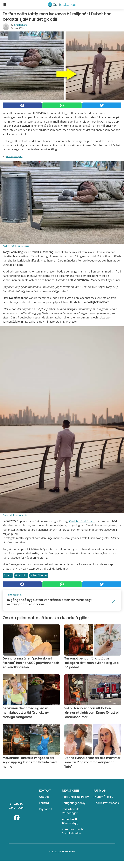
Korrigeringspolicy (74, 803)
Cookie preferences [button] (106, 803)
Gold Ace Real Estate (82, 521)
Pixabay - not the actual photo (16, 246)
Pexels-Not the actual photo (15, 515)
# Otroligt (21, 575)
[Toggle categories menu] (5, 4)
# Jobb (8, 575)
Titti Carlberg (20, 25)
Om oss (44, 797)
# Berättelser (39, 575)
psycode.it (46, 809)
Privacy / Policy (103, 797)
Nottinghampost (14, 156)
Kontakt (44, 803)
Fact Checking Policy (75, 797)
